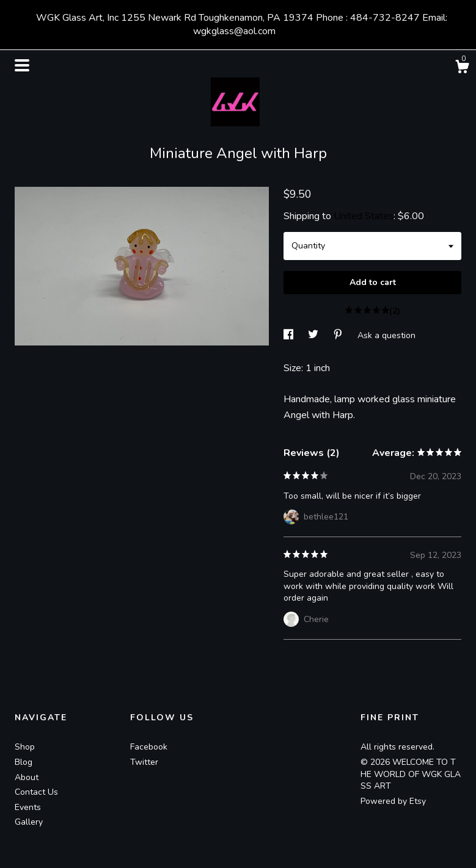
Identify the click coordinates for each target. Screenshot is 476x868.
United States (364, 216)
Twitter (144, 762)
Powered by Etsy (393, 801)
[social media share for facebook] (290, 335)
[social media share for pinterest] (339, 335)
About (27, 777)
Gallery (29, 822)
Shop (25, 747)
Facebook (149, 747)
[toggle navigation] (22, 65)
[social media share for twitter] (314, 335)
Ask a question (386, 335)
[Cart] (462, 69)
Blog (24, 762)
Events (28, 807)
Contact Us (36, 792)
